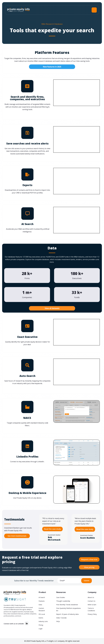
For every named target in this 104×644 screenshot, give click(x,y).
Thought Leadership (63, 601)
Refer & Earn (92, 605)
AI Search (42, 597)
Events (41, 618)
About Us (91, 597)
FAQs (58, 621)
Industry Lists (43, 621)
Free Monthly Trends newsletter (67, 605)
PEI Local (42, 614)
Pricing (41, 625)
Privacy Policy (92, 614)
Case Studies (61, 597)
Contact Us (91, 601)
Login (41, 629)
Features (42, 601)
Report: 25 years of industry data (67, 614)
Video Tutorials (61, 618)
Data (40, 605)
